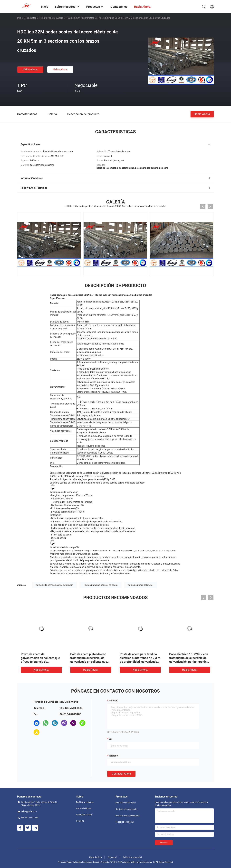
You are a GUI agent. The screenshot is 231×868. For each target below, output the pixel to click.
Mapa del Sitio (96, 857)
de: (110, 739)
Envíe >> (164, 843)
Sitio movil (112, 857)
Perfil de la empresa (85, 802)
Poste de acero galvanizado (128, 816)
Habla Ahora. (30, 69)
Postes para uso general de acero (101, 585)
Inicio (20, 18)
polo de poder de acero (51, 18)
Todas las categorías (125, 822)
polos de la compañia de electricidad (55, 585)
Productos (31, 18)
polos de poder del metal (141, 585)
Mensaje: (113, 701)
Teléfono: (113, 756)
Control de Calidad (84, 815)
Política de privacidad (132, 857)
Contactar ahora (121, 774)
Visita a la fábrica (84, 808)
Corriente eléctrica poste (126, 809)
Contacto (80, 821)
